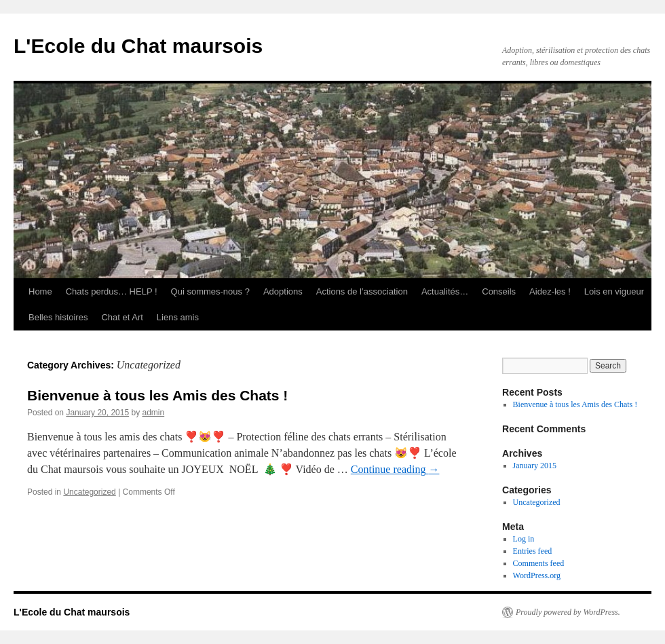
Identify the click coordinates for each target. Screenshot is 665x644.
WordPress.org (537, 575)
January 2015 (535, 466)
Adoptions (283, 291)
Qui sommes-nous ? (210, 291)
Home (40, 291)
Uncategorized (89, 492)
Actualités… (445, 291)
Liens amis (178, 317)
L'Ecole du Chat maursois (138, 46)
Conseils (499, 291)
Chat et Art (122, 317)
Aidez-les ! (550, 291)
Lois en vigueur (614, 291)
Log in (524, 539)
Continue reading (395, 469)
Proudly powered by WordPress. (568, 612)
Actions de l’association (362, 291)
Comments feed (539, 563)
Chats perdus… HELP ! (112, 291)
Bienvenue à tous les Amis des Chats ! (157, 395)
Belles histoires (58, 317)
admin (154, 413)
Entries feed (533, 551)
